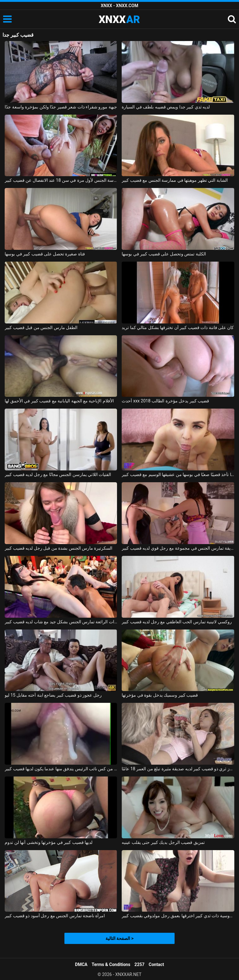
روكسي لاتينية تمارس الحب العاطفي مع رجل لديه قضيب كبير (177, 622)
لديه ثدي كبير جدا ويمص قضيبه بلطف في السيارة (166, 107)
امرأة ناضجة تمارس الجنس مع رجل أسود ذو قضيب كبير (55, 916)
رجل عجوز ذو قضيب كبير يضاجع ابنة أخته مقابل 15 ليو (53, 695)
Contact (156, 964)
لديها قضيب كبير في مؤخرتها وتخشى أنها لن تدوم (49, 842)
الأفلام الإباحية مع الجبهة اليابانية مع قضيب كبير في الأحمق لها (59, 401)
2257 (139, 964)
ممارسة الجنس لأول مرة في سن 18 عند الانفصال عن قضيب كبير (61, 180)
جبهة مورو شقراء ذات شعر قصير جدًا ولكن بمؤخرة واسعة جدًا (61, 107)
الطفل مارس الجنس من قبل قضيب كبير (41, 327)
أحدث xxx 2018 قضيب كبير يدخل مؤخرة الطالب (165, 401)
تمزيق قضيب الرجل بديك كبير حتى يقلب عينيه (163, 842)
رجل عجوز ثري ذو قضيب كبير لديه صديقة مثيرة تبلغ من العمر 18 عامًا (178, 769)
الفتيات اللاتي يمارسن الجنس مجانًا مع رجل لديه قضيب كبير (58, 474)
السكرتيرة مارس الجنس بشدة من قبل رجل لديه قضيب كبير (59, 548)
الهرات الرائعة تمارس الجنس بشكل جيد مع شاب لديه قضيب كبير (61, 622)
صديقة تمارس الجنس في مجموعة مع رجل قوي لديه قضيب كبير (178, 548)
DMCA (81, 964)
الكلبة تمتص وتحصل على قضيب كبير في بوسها (164, 254)
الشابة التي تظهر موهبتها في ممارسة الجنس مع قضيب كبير (175, 180)
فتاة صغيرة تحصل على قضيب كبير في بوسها (45, 254)
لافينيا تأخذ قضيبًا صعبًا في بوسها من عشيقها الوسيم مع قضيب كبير (178, 474)
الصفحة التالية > (119, 938)
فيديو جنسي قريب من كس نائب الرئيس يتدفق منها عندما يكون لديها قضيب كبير (61, 769)
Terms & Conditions (111, 964)
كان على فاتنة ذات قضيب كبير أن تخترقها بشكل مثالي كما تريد (178, 327)
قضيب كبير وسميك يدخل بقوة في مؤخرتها (160, 695)
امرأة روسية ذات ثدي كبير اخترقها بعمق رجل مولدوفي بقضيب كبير (178, 916)
